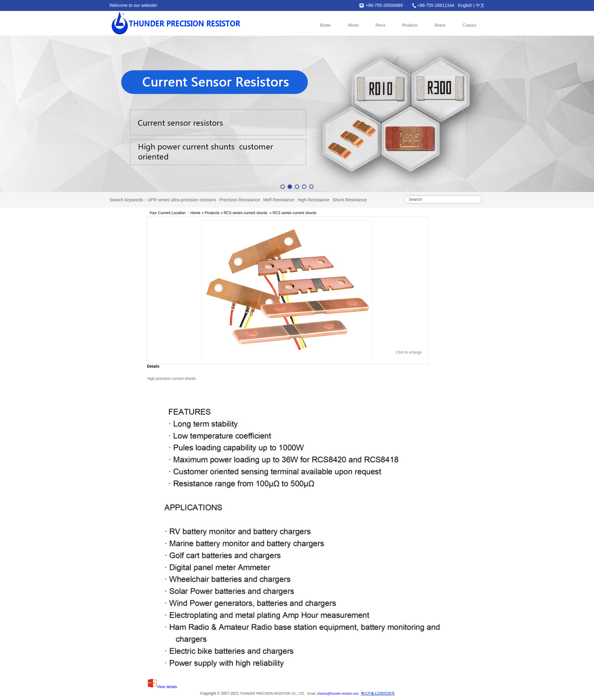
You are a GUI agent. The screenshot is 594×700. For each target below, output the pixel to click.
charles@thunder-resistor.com (338, 694)
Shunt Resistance (350, 200)
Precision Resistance (240, 200)
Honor (440, 25)
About (353, 25)
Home (325, 25)
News (380, 25)
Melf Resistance (279, 200)
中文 (480, 5)
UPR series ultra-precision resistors (182, 200)
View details (162, 687)
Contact (469, 25)
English (465, 5)
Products (410, 25)
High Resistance (314, 200)
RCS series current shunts (245, 213)
